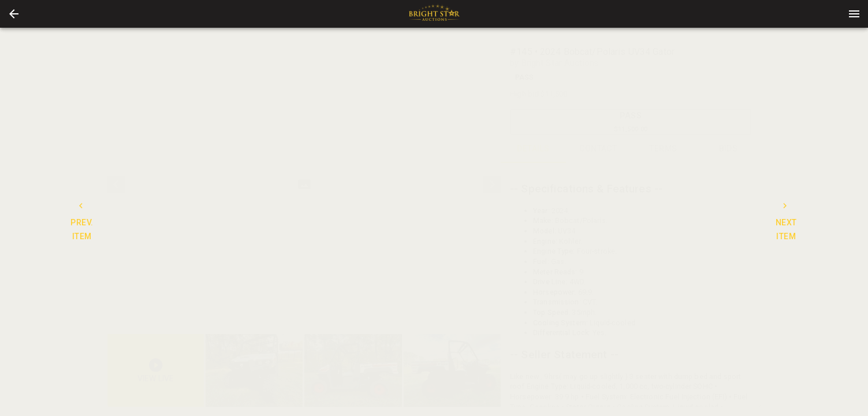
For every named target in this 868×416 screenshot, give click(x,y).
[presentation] (434, 14)
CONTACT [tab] (599, 149)
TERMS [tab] (663, 149)
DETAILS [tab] (533, 149)
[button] (14, 14)
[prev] (116, 184)
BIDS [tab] (729, 149)
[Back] (14, 14)
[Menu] (854, 14)
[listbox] (304, 185)
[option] (304, 185)
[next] (492, 184)
